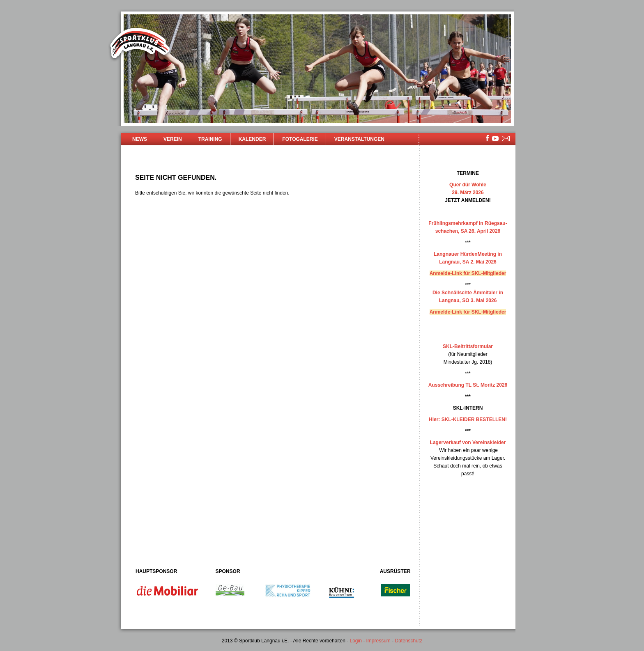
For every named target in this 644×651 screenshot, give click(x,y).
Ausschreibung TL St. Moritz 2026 (468, 385)
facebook (487, 138)
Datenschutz (409, 641)
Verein (173, 139)
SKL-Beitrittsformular (468, 346)
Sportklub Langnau (140, 44)
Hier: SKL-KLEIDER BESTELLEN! (468, 419)
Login (355, 641)
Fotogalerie (300, 139)
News (140, 139)
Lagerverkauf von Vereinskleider (468, 442)
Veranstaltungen (359, 139)
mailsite (506, 139)
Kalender (252, 139)
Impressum (378, 641)
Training (210, 139)
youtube (495, 139)
